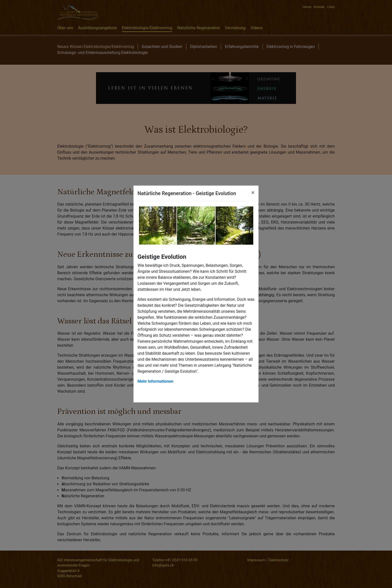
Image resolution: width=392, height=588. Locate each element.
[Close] (253, 193)
